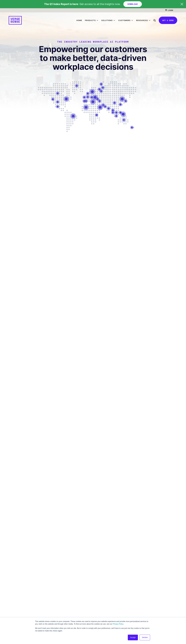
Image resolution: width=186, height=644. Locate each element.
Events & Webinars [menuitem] (106, 612)
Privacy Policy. (118, 624)
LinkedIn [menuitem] (13, 600)
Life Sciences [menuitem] (103, 588)
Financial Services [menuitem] (106, 565)
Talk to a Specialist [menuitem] (18, 612)
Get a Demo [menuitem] (15, 606)
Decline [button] (145, 637)
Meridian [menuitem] (13, 559)
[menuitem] (169, 10)
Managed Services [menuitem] (62, 594)
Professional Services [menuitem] (108, 582)
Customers (124, 20)
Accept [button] (133, 637)
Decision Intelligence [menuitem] (19, 571)
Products (90, 20)
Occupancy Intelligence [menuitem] (20, 565)
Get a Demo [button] (168, 20)
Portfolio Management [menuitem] (64, 559)
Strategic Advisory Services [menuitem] (66, 588)
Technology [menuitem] (102, 571)
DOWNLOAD (133, 4)
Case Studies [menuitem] (103, 559)
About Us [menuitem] (13, 588)
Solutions (107, 20)
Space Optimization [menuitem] (62, 565)
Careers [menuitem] (13, 594)
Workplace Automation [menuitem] (64, 571)
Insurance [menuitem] (102, 576)
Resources (142, 20)
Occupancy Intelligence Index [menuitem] (111, 606)
